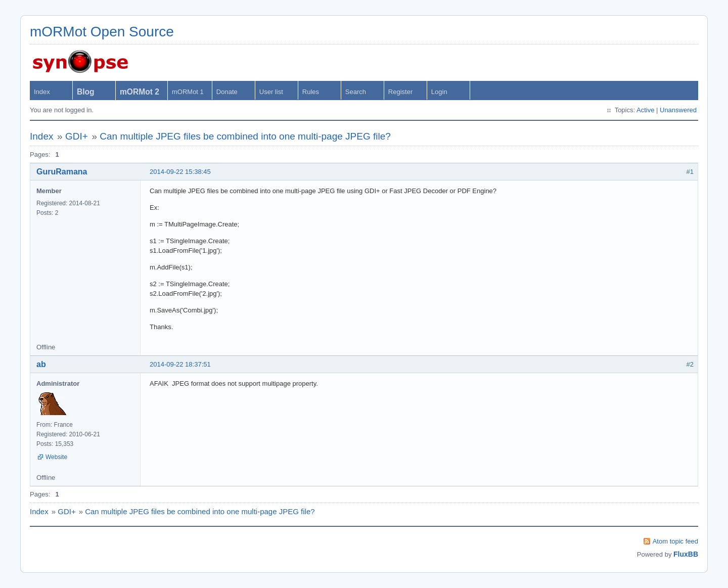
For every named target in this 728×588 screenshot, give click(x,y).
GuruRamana (62, 172)
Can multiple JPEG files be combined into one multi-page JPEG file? (245, 136)
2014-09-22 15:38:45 (180, 172)
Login (439, 92)
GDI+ (77, 136)
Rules (311, 92)
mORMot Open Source (102, 32)
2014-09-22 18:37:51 (180, 364)
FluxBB (686, 554)
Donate (227, 92)
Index (42, 92)
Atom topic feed (675, 541)
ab (41, 364)
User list (271, 92)
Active (645, 110)
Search (356, 92)
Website (56, 457)
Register (400, 92)
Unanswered (678, 110)
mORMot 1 (188, 92)
